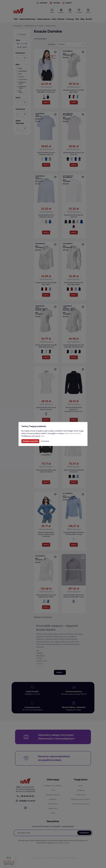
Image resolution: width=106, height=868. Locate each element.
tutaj (42, 436)
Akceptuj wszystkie (30, 441)
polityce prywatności (72, 433)
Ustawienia (45, 441)
